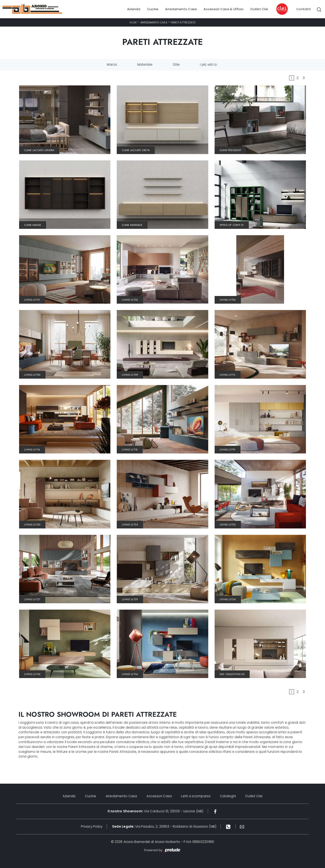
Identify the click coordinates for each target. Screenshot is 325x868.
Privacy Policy (92, 826)
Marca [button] (112, 64)
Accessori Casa (159, 796)
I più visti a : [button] (209, 64)
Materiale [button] (145, 64)
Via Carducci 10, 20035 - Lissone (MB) (155, 811)
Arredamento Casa (181, 9)
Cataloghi (228, 796)
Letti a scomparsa (196, 796)
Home (133, 22)
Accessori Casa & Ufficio (224, 9)
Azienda (134, 9)
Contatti (303, 9)
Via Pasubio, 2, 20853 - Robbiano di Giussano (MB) (164, 826)
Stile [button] (176, 64)
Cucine (153, 9)
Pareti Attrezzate (183, 22)
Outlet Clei (259, 9)
